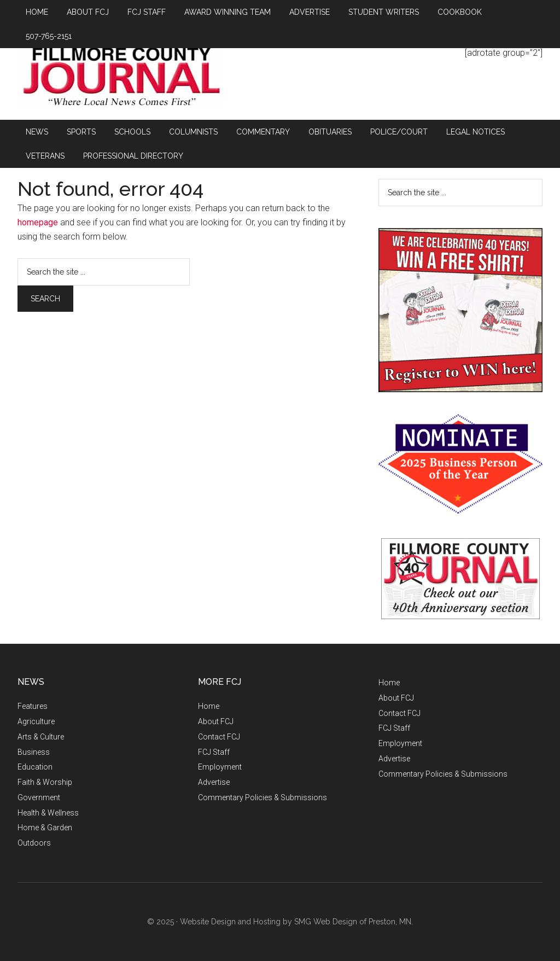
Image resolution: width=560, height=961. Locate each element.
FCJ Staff (214, 752)
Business (34, 752)
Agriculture (36, 721)
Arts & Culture (41, 737)
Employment (220, 767)
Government (39, 797)
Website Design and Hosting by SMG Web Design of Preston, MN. (296, 922)
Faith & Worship (45, 782)
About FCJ (216, 721)
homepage (38, 222)
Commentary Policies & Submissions (262, 797)
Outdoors (34, 843)
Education (35, 767)
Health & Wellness (48, 813)
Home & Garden (45, 828)
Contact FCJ (219, 737)
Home (209, 706)
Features (33, 706)
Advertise (214, 782)
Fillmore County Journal (121, 77)
